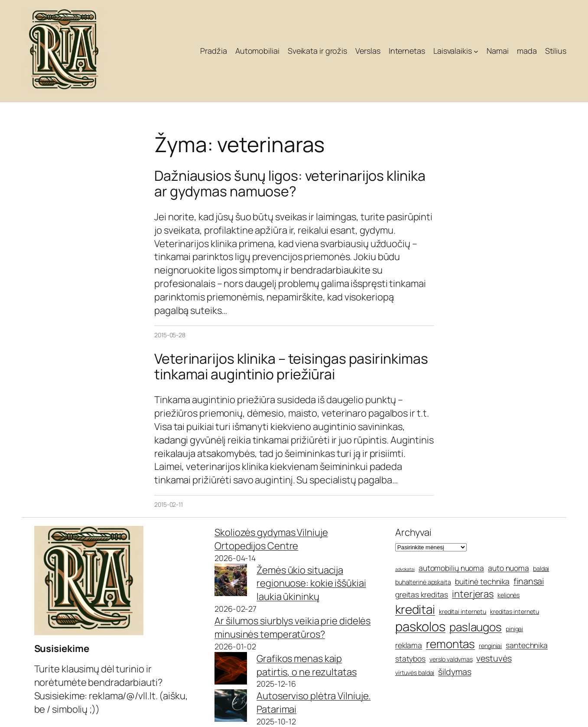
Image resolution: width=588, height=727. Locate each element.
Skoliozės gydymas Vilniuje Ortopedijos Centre (271, 539)
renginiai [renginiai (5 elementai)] (490, 646)
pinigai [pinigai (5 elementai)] (514, 629)
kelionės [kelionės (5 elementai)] (508, 595)
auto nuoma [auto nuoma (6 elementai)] (508, 568)
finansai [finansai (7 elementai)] (529, 581)
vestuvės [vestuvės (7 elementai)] (494, 658)
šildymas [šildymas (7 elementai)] (455, 672)
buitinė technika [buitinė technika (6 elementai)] (482, 581)
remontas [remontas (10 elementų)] (450, 644)
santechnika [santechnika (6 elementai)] (527, 645)
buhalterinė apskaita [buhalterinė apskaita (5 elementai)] (423, 582)
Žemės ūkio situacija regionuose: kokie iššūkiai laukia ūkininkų (311, 584)
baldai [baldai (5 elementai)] (541, 569)
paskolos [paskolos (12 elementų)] (420, 626)
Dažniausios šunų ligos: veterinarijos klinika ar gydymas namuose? (290, 183)
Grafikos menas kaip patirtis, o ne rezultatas (307, 665)
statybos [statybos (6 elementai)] (410, 659)
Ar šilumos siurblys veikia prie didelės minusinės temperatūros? (292, 628)
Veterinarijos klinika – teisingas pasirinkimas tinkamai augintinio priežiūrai (291, 366)
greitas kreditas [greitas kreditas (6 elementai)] (422, 594)
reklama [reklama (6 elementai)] (409, 645)
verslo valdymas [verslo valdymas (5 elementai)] (451, 659)
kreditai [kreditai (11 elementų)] (415, 609)
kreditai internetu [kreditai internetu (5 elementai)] (463, 611)
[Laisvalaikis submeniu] (476, 51)
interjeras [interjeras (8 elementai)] (473, 594)
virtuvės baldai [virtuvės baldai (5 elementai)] (415, 673)
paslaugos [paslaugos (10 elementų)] (476, 627)
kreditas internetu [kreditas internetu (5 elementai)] (515, 611)
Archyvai (413, 532)
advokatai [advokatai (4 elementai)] (405, 569)
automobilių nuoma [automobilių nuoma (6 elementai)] (451, 568)
